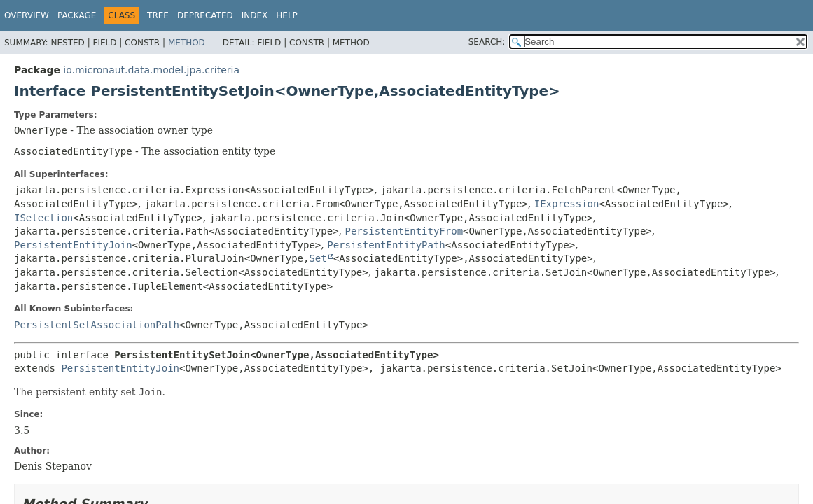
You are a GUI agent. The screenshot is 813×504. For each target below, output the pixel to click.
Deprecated (205, 15)
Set (318, 258)
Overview (27, 15)
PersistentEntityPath (386, 245)
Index (255, 15)
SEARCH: (487, 42)
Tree (158, 15)
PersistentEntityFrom (404, 231)
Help (287, 15)
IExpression (567, 204)
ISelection (43, 218)
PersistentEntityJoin (73, 245)
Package (77, 15)
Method (187, 43)
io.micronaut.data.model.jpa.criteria (151, 70)
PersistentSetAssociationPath (97, 325)
